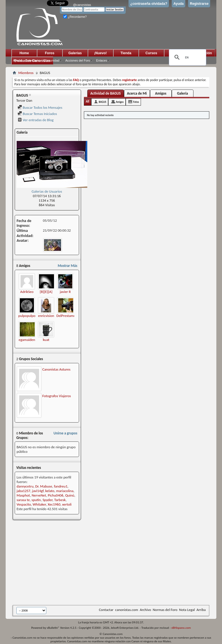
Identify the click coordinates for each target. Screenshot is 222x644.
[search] (187, 57)
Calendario (33, 60)
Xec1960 (54, 504)
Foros (50, 53)
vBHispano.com (181, 628)
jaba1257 (24, 491)
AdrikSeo (27, 292)
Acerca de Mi (137, 93)
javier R (65, 292)
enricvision (46, 316)
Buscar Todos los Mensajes (40, 107)
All (88, 102)
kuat (46, 340)
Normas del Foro (165, 610)
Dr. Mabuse (44, 486)
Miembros (26, 73)
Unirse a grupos (66, 433)
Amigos (161, 93)
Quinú (70, 495)
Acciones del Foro (78, 60)
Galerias (75, 53)
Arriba (201, 610)
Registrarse (199, 4)
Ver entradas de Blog (36, 120)
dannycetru (25, 486)
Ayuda (179, 4)
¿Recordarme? (75, 17)
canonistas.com (127, 610)
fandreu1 (61, 486)
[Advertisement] (117, 563)
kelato (50, 491)
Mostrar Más (67, 266)
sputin (36, 500)
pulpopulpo (27, 316)
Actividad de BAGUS (106, 93)
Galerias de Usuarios (47, 191)
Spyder (48, 500)
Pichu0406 (56, 495)
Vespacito (24, 504)
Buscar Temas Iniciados (37, 114)
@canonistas (82, 5)
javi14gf (38, 491)
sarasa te (23, 500)
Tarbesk (60, 500)
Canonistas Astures (56, 369)
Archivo (145, 610)
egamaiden (27, 340)
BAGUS (103, 102)
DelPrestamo (66, 316)
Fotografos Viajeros (57, 396)
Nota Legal (187, 610)
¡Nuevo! (100, 53)
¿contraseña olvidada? (149, 4)
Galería (183, 93)
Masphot (23, 495)
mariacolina (65, 491)
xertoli (67, 504)
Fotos (136, 102)
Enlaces (102, 60)
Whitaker (39, 504)
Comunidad (51, 60)
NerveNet (39, 495)
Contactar (106, 610)
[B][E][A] (46, 292)
